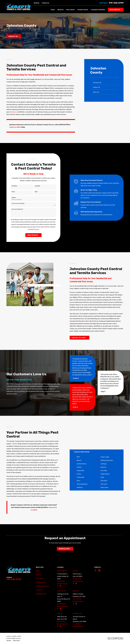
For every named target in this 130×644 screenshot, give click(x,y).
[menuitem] (104, 83)
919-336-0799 (116, 3)
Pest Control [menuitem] (70, 10)
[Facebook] (95, 570)
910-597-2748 (77, 579)
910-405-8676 (61, 604)
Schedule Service (41, 594)
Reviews (37, 3)
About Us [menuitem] (60, 10)
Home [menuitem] (53, 10)
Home (38, 571)
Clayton (14, 112)
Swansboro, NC (77, 613)
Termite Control (41, 582)
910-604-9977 (61, 581)
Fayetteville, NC (62, 571)
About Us (39, 575)
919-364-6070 (61, 621)
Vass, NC (75, 571)
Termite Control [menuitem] (83, 10)
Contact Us (45, 3)
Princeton (76, 591)
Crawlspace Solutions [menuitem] (98, 10)
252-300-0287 (77, 624)
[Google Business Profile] (99, 570)
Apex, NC (60, 613)
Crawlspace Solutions (42, 586)
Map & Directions (62, 584)
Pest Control (40, 578)
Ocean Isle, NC (62, 591)
